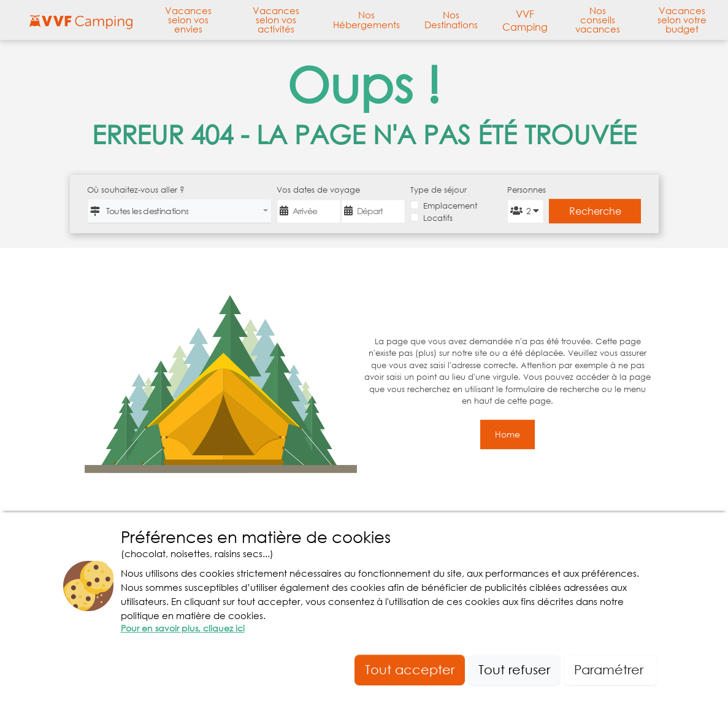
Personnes (525, 190)
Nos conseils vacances (598, 20)
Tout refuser (514, 669)
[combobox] (179, 211)
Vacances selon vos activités (276, 20)
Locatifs (438, 218)
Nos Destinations (451, 20)
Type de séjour (439, 190)
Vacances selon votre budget (682, 20)
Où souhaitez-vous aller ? (136, 190)
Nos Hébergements (366, 20)
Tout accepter (410, 669)
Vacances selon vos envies (188, 20)
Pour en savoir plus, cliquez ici (183, 628)
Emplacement (450, 206)
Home (508, 434)
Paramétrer (611, 669)
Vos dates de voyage (318, 190)
